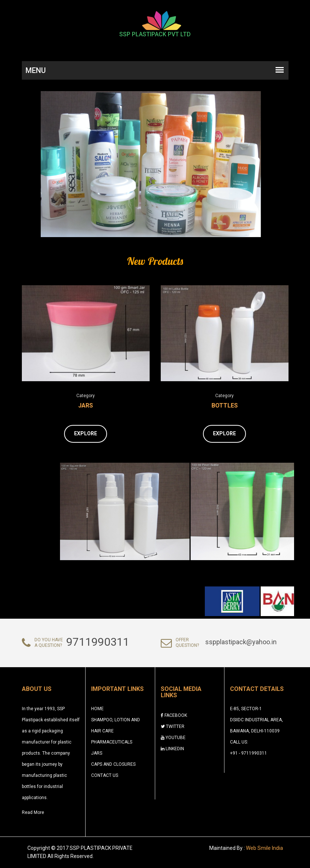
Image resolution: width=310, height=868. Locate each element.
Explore (86, 433)
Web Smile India (264, 848)
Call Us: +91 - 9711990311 (249, 748)
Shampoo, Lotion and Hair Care (116, 725)
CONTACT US (105, 775)
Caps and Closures (113, 764)
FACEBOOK (174, 715)
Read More (33, 812)
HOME (97, 709)
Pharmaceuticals (112, 742)
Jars (86, 405)
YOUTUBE (173, 738)
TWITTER (173, 726)
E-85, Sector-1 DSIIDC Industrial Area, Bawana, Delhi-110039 (256, 720)
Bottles (225, 405)
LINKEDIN (172, 749)
